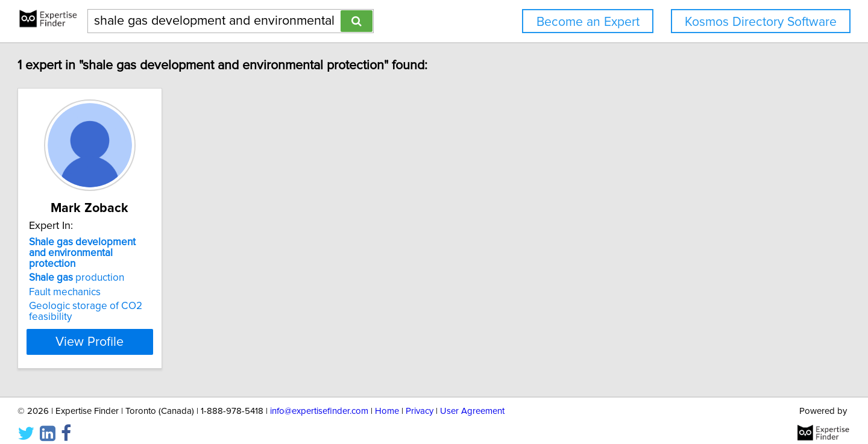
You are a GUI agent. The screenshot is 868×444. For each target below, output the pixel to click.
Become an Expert (588, 22)
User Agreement (472, 400)
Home (387, 400)
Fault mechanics (120, 281)
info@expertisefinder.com (319, 400)
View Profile (160, 331)
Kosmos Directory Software (761, 22)
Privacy (420, 400)
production (131, 267)
